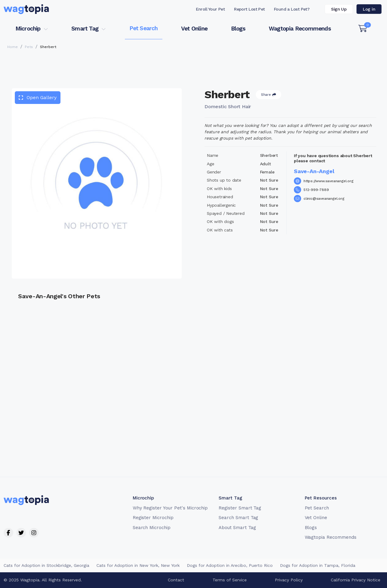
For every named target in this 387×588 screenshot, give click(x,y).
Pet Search (144, 28)
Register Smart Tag (240, 508)
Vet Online (194, 29)
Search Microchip (152, 528)
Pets (29, 47)
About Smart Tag (237, 528)
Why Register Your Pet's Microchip (170, 508)
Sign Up (339, 9)
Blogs (238, 29)
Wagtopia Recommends (300, 29)
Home (13, 47)
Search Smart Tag (238, 518)
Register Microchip (153, 518)
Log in (369, 9)
